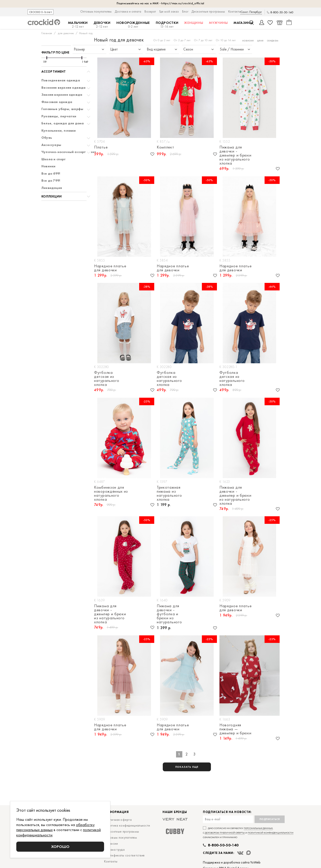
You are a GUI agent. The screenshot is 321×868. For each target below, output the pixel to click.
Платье (101, 147)
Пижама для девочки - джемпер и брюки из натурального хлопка (235, 155)
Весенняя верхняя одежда (64, 88)
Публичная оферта (118, 820)
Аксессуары (51, 145)
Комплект (166, 147)
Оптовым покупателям (96, 11)
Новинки (48, 166)
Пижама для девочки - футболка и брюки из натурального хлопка (169, 614)
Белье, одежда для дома (63, 123)
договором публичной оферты (225, 833)
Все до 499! (51, 174)
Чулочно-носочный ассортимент (69, 152)
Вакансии (111, 844)
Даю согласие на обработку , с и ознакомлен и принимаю (248, 833)
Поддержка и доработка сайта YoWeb (232, 862)
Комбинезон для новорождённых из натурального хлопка (111, 493)
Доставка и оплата (128, 11)
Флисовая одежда (57, 102)
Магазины (243, 23)
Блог (185, 11)
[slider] (47, 58)
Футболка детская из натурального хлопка (107, 379)
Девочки (102, 25)
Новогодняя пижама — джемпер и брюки (235, 729)
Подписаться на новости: (227, 812)
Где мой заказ (169, 11)
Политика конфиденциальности (127, 825)
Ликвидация (52, 188)
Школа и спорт (54, 159)
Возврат (150, 11)
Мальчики (78, 25)
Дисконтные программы (208, 11)
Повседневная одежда (61, 80)
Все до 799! (51, 181)
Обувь (47, 138)
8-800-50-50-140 (282, 12)
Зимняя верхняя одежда (62, 95)
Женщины (194, 23)
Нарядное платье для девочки (110, 268)
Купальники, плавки (59, 131)
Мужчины (218, 23)
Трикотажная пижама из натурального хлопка (169, 493)
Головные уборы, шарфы (62, 109)
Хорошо (60, 847)
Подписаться (270, 819)
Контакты (235, 11)
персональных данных (258, 828)
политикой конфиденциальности (271, 833)
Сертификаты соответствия (124, 855)
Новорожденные (133, 25)
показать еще (187, 767)
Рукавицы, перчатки (59, 116)
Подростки (167, 25)
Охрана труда (114, 850)
